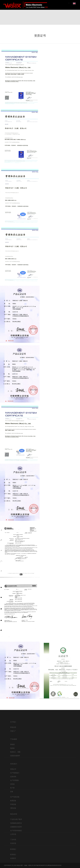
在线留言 (13, 862)
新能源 (12, 750)
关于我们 (13, 726)
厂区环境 (13, 843)
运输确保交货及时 (16, 833)
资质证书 (13, 777)
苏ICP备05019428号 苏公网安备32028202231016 (47, 865)
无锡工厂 (13, 735)
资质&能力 (14, 772)
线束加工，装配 (15, 758)
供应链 (12, 792)
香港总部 (13, 731)
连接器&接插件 (15, 762)
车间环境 (13, 847)
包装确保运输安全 (16, 829)
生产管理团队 (15, 789)
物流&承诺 (14, 820)
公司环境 (13, 838)
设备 (12, 798)
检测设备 (13, 807)
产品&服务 (14, 745)
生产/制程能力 (15, 781)
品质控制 (13, 785)
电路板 (12, 754)
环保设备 (13, 810)
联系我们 (13, 853)
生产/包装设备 (15, 803)
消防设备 (13, 814)
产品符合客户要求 (16, 825)
